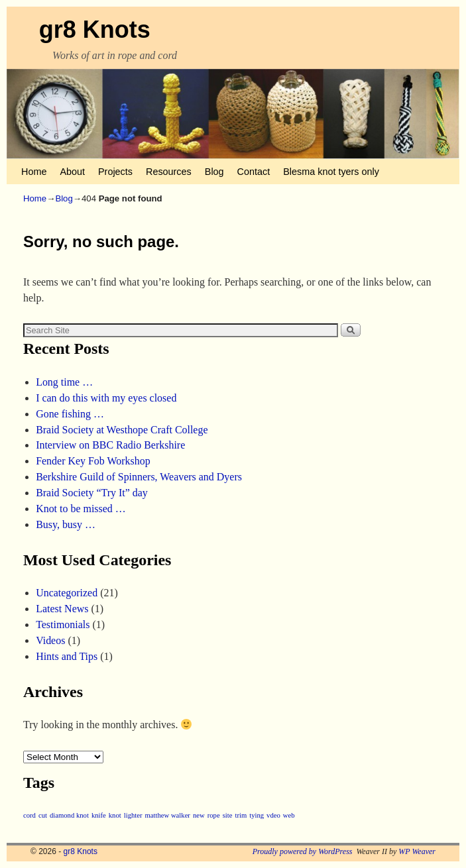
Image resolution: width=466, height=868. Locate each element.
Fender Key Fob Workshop (93, 461)
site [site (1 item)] (228, 815)
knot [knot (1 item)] (115, 815)
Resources (169, 172)
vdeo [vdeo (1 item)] (273, 815)
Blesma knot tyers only (331, 172)
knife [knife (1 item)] (99, 815)
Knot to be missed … (81, 509)
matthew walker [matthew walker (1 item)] (168, 815)
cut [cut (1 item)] (43, 815)
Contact (254, 172)
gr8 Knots (95, 29)
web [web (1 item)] (289, 815)
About (72, 172)
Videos (50, 640)
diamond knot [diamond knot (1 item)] (69, 815)
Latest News (62, 609)
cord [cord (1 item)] (29, 815)
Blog (214, 172)
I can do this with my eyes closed (106, 398)
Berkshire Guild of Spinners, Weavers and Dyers (139, 477)
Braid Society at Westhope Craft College (122, 430)
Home (34, 172)
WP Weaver (417, 851)
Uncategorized (67, 593)
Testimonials (63, 624)
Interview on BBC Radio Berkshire (110, 445)
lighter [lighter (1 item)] (133, 815)
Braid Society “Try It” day (92, 493)
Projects (115, 172)
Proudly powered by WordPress (303, 851)
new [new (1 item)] (199, 815)
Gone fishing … (70, 414)
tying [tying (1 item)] (257, 815)
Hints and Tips (67, 656)
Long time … (64, 382)
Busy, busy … (66, 524)
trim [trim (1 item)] (241, 815)
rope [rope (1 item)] (214, 815)
